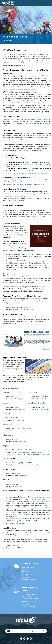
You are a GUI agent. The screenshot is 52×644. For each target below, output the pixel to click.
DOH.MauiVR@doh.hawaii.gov (17, 523)
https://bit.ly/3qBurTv (43, 399)
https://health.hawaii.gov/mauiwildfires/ (23, 309)
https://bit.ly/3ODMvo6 (18, 409)
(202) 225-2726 (31, 601)
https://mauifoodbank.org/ (13, 167)
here (41, 150)
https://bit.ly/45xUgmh (43, 409)
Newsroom (8, 40)
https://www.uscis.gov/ (18, 420)
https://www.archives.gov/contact (21, 441)
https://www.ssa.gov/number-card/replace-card (25, 465)
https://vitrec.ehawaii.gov (38, 499)
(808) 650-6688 (31, 575)
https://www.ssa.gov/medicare (20, 431)
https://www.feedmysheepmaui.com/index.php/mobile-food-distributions (27, 173)
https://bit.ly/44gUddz (18, 399)
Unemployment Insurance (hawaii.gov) (14, 196)
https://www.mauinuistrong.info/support (38, 119)
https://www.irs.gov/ (17, 486)
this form (12, 257)
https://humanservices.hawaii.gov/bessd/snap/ (18, 184)
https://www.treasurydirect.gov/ (20, 476)
